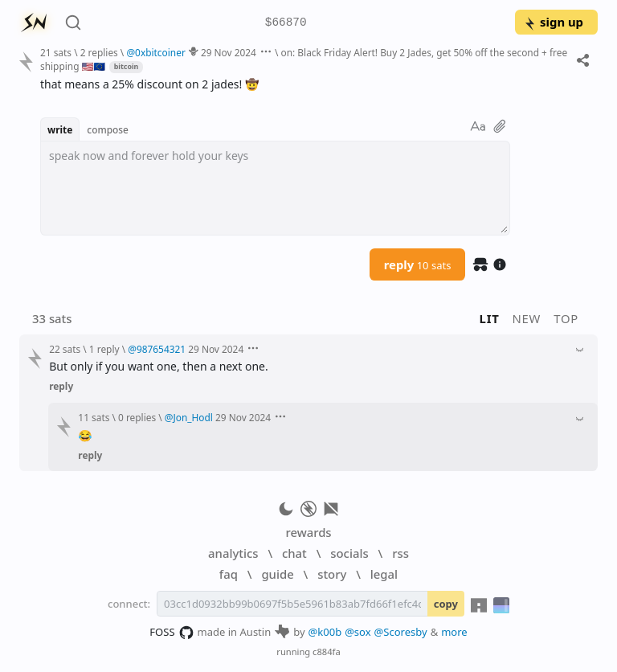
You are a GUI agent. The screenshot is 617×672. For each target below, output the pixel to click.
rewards (308, 532)
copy (446, 604)
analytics (233, 553)
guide (277, 574)
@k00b (325, 632)
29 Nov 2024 (229, 52)
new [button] (527, 318)
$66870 (286, 23)
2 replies (99, 52)
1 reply (104, 349)
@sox (358, 632)
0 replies (137, 417)
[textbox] (275, 188)
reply (418, 264)
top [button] (566, 318)
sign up (553, 22)
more (454, 632)
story (332, 574)
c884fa (327, 652)
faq (229, 574)
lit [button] (490, 318)
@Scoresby (401, 632)
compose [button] (108, 129)
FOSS (172, 633)
